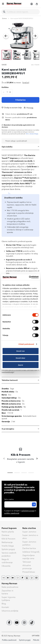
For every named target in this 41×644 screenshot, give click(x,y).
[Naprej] (37, 459)
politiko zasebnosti (12, 513)
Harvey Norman (9, 584)
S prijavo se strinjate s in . (20, 512)
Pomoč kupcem (9, 528)
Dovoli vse (20, 351)
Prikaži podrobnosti (26, 344)
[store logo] (14, 4)
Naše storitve (29, 528)
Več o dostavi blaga (32, 134)
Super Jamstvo (29, 532)
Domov (4, 18)
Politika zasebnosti (9, 640)
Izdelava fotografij (31, 552)
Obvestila (6, 566)
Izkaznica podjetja (10, 611)
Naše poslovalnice (10, 587)
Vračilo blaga (8, 546)
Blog (4, 604)
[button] (31, 4)
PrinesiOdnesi (29, 572)
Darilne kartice (29, 548)
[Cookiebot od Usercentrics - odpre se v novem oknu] (29, 277)
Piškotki (36, 640)
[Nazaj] (4, 459)
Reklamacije (7, 542)
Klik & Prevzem (9, 539)
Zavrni (20, 365)
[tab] (20, 147)
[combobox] (22, 12)
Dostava (5, 535)
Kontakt (5, 607)
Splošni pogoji (8, 549)
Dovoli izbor (21, 358)
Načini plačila (8, 532)
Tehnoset (27, 562)
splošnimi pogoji (28, 511)
